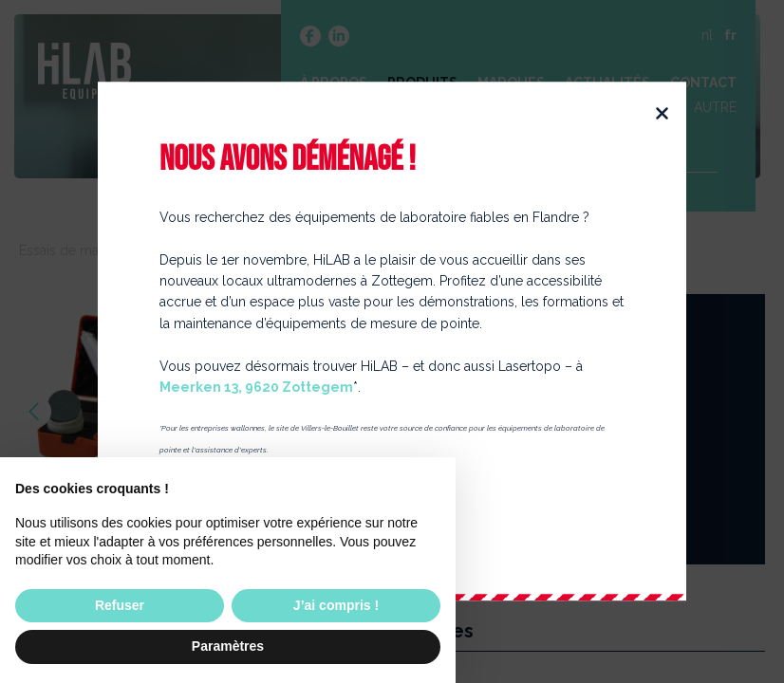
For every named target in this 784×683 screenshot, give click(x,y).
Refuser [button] (120, 605)
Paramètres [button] (228, 646)
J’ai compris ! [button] (336, 605)
